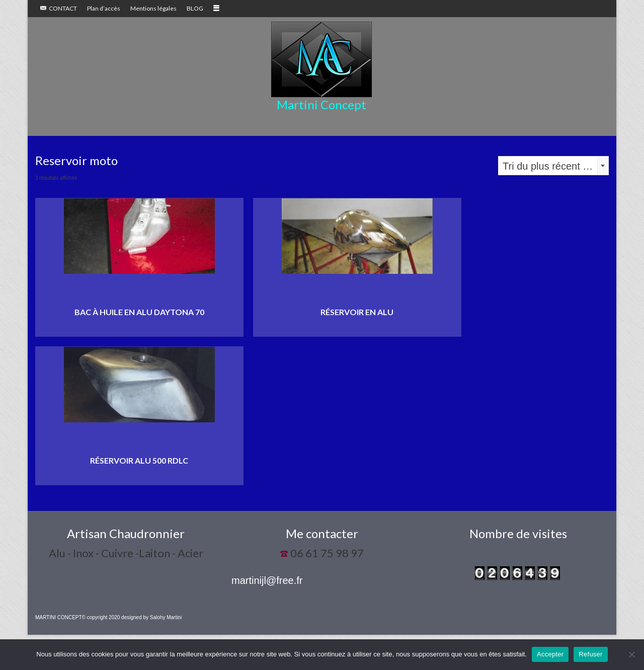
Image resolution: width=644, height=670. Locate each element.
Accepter (550, 654)
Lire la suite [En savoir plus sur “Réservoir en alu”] (357, 329)
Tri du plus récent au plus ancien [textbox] (555, 166)
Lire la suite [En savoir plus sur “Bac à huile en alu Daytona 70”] (139, 329)
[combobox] (553, 166)
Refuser (590, 654)
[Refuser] (631, 654)
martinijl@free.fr (267, 580)
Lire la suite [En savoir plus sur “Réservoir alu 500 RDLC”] (139, 477)
